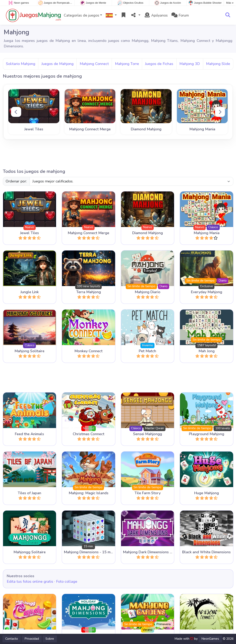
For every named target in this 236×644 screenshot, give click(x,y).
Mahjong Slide (218, 64)
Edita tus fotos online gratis (30, 581)
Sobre (50, 639)
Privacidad (32, 639)
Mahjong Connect (94, 64)
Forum (180, 15)
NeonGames (210, 639)
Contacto (12, 639)
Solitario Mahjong (21, 64)
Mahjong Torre (127, 64)
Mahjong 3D (190, 64)
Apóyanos (156, 15)
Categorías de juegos (82, 15)
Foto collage (67, 581)
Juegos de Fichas (159, 64)
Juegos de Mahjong (57, 64)
